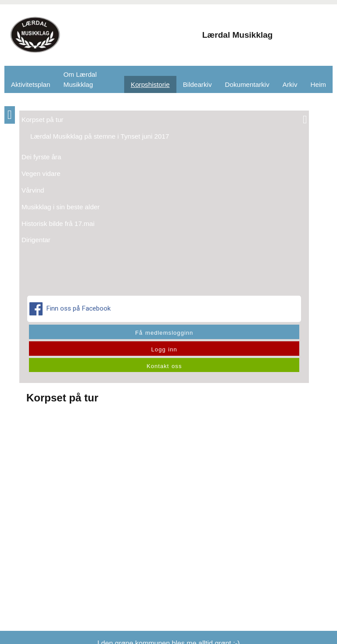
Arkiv (290, 84)
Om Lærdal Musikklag (80, 79)
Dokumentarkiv (247, 84)
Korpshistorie (150, 84)
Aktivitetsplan (30, 84)
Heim (318, 84)
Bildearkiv (197, 84)
